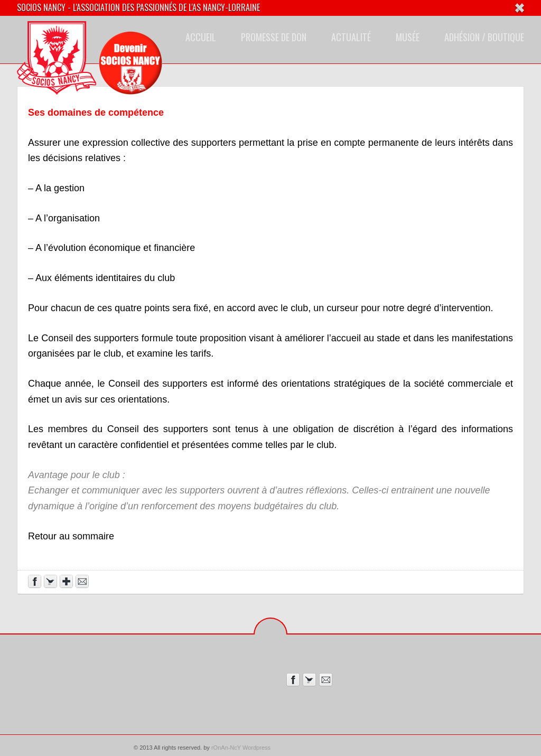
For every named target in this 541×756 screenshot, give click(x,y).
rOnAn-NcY (226, 748)
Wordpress (256, 748)
